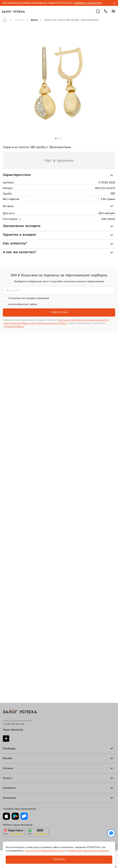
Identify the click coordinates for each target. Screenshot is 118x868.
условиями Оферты (14, 326)
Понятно (59, 859)
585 (113, 194)
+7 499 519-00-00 (13, 724)
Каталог (19, 20)
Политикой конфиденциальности (45, 851)
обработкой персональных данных (88, 851)
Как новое (108, 219)
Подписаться (59, 312)
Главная (6, 20)
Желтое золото (105, 188)
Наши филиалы (13, 730)
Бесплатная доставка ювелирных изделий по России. (38, 3)
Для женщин (107, 213)
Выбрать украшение (88, 3)
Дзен (6, 739)
